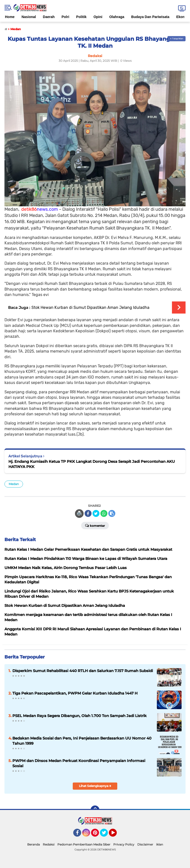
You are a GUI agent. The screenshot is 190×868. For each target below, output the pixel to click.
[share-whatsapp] (104, 513)
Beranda (34, 844)
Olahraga (117, 17)
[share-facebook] (88, 513)
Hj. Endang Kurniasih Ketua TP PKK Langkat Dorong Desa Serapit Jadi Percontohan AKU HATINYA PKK (92, 464)
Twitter (106, 835)
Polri (65, 17)
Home (10, 17)
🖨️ (79, 513)
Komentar (95, 525)
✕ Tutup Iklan (177, 39)
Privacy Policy (124, 844)
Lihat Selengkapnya (95, 786)
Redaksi (49, 844)
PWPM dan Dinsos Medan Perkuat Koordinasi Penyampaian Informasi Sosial (79, 763)
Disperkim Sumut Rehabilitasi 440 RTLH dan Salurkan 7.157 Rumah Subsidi (83, 671)
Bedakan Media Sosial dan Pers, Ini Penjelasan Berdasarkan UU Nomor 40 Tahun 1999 (82, 741)
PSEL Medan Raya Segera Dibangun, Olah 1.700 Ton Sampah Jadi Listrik (80, 716)
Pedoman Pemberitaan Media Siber (84, 844)
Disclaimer (145, 844)
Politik (81, 17)
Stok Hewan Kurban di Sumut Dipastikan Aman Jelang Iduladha (90, 307)
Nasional (29, 17)
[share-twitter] (96, 513)
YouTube (116, 835)
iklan (160, 844)
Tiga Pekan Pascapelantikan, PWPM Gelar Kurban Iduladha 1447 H (75, 693)
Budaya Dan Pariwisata (150, 17)
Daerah (49, 17)
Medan (14, 484)
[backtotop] (95, 810)
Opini (98, 17)
